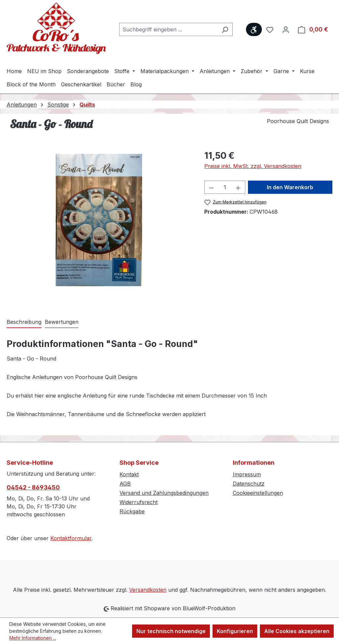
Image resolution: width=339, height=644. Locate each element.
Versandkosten (148, 590)
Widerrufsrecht (139, 502)
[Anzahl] (225, 187)
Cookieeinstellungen (258, 493)
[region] (99, 220)
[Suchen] (225, 29)
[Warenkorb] (313, 29)
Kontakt (129, 474)
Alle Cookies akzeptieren (297, 631)
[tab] (24, 322)
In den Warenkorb (290, 187)
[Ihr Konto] (286, 29)
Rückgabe (132, 511)
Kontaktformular (71, 538)
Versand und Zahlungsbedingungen (164, 493)
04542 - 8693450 (33, 487)
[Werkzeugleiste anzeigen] (254, 29)
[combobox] (168, 29)
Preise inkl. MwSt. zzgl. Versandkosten (253, 166)
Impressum (247, 474)
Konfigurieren (235, 631)
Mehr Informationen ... (33, 638)
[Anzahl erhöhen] (238, 187)
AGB (125, 484)
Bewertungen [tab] (62, 322)
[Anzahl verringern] (211, 187)
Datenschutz (249, 484)
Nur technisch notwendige (171, 631)
